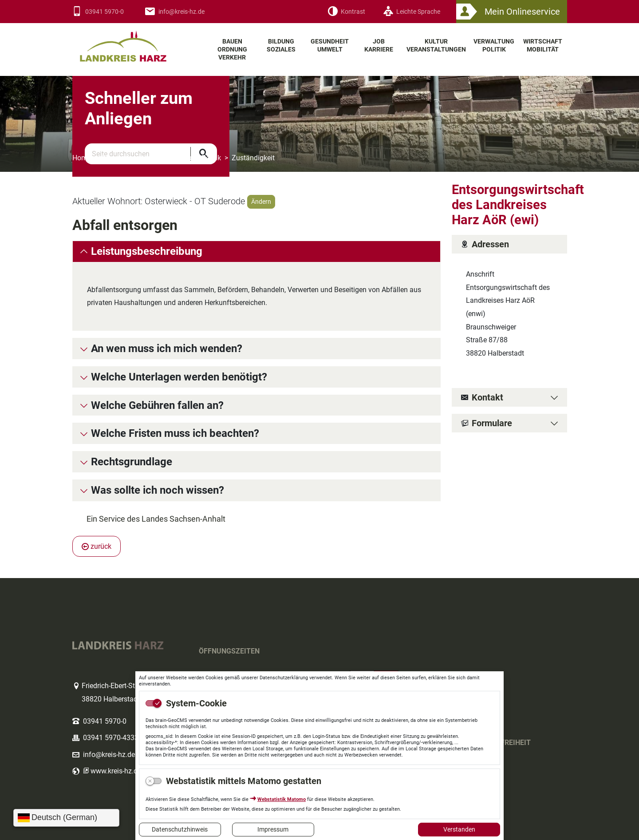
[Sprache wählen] (66, 818)
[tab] (256, 252)
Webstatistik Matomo (282, 799)
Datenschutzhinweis (180, 829)
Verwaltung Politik (193, 158)
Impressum (273, 829)
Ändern (261, 202)
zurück (97, 546)
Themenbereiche (128, 158)
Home (82, 158)
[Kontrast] (346, 12)
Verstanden (459, 829)
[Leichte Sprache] (412, 12)
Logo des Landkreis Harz (134, 42)
